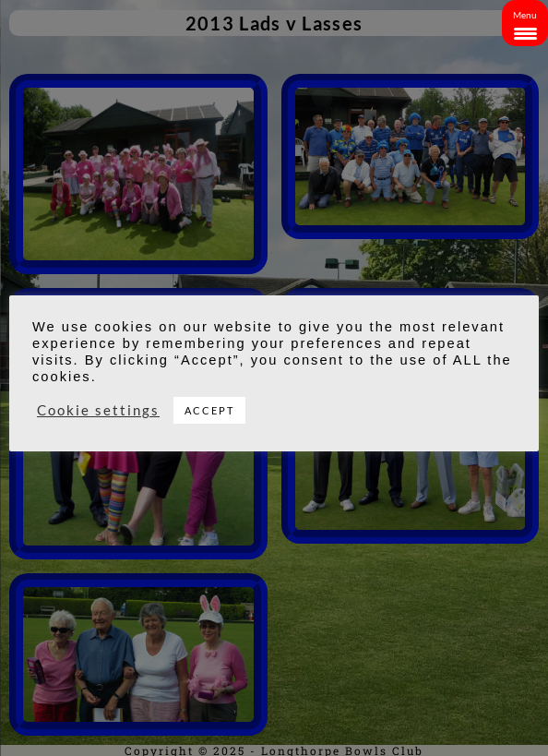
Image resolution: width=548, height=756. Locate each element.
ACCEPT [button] (209, 410)
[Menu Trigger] (525, 23)
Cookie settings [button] (98, 410)
